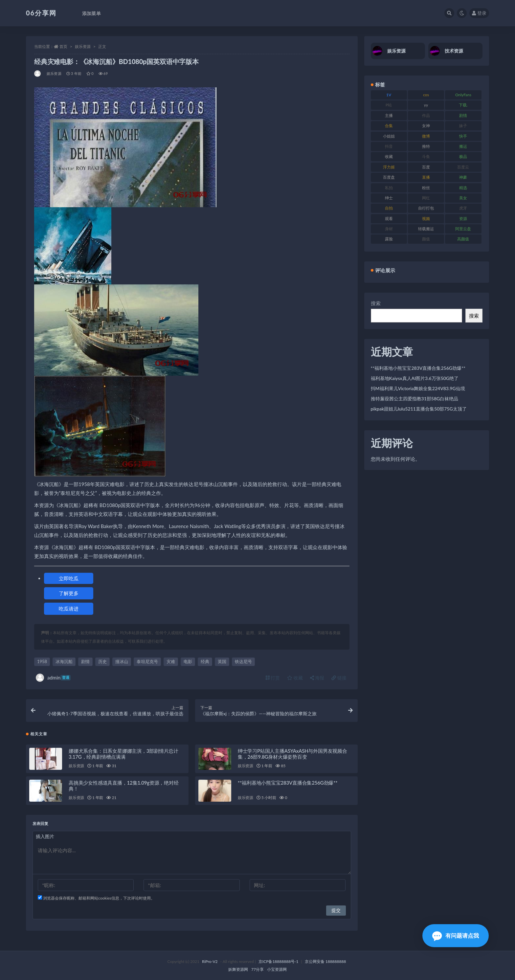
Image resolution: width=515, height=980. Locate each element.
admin (53, 678)
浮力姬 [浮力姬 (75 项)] (389, 167)
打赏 (273, 678)
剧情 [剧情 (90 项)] (463, 115)
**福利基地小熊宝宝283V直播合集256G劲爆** (288, 783)
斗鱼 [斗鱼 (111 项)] (426, 156)
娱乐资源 (83, 46)
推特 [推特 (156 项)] (426, 146)
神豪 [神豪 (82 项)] (463, 177)
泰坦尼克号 (147, 661)
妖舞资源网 (238, 969)
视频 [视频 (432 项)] (426, 219)
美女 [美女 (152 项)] (463, 198)
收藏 (295, 678)
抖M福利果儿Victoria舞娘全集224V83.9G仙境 (418, 388)
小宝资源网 (277, 969)
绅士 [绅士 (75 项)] (389, 198)
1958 (42, 661)
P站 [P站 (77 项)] (389, 105)
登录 (479, 13)
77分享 (257, 969)
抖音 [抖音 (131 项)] (389, 146)
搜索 (376, 303)
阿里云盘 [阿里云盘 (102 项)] (463, 229)
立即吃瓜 (69, 578)
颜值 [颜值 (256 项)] (426, 239)
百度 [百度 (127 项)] (426, 167)
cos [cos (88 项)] (426, 95)
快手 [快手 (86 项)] (463, 136)
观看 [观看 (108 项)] (389, 219)
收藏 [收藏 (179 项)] (389, 156)
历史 (102, 661)
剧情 (85, 661)
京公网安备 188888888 (325, 961)
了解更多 (69, 593)
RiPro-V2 (210, 961)
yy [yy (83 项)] (426, 105)
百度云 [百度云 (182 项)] (463, 167)
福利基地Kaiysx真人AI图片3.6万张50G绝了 (415, 378)
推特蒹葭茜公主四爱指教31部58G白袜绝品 (415, 399)
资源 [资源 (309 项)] (463, 219)
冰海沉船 (64, 661)
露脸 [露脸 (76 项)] (389, 239)
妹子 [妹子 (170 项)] (463, 126)
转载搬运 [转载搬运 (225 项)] (426, 229)
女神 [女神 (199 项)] (426, 126)
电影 (188, 661)
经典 (205, 661)
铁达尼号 (243, 661)
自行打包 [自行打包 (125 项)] (426, 208)
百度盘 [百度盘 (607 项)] (389, 177)
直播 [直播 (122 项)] (426, 177)
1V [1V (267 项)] (389, 95)
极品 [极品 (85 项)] (463, 156)
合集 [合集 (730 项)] (389, 126)
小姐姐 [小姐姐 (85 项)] (389, 136)
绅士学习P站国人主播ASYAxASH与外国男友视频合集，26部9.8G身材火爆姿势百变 (292, 754)
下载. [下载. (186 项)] (463, 105)
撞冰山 (122, 661)
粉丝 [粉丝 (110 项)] (426, 188)
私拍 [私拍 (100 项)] (389, 188)
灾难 (171, 661)
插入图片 (45, 836)
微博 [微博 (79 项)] (426, 136)
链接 (339, 678)
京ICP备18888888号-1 (279, 961)
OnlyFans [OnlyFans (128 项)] (463, 95)
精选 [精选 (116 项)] (463, 188)
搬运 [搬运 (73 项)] (463, 146)
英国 (222, 661)
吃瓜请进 (69, 609)
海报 (317, 678)
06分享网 (41, 13)
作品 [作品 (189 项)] (426, 115)
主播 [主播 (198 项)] (389, 115)
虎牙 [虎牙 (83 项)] (463, 208)
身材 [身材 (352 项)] (389, 229)
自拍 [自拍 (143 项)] (389, 208)
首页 (63, 46)
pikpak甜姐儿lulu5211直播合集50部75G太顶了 (419, 409)
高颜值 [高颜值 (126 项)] (463, 239)
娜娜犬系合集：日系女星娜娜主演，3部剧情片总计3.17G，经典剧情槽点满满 (123, 754)
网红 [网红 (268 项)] (426, 198)
